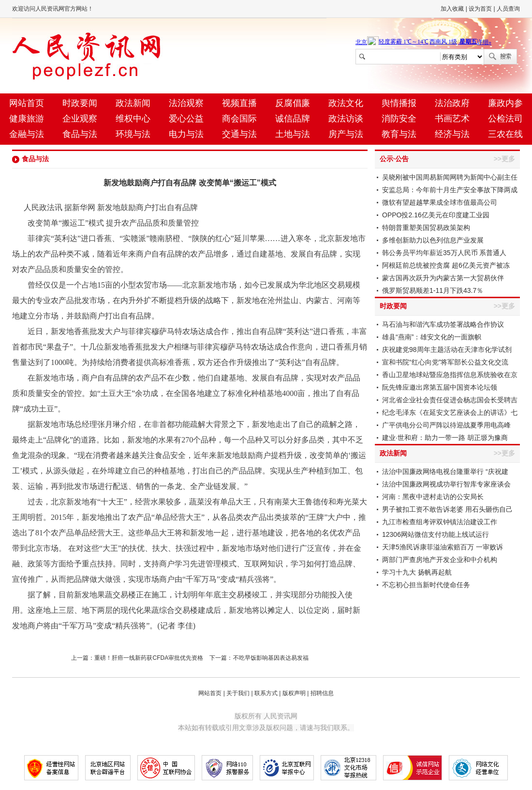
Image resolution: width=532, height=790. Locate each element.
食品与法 (80, 134)
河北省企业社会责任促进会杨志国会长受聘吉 (450, 400)
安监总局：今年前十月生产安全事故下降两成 (450, 190)
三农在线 (505, 134)
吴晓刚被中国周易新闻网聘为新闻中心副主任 (450, 177)
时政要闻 (80, 103)
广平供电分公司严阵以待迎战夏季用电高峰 (446, 425)
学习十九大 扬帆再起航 (417, 572)
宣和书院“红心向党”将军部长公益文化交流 (445, 362)
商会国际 (239, 119)
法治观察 (186, 103)
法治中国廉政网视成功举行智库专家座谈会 (446, 484)
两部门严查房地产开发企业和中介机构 (440, 560)
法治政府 (452, 103)
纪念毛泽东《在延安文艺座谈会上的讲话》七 (450, 412)
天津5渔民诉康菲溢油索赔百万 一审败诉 (443, 547)
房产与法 (346, 134)
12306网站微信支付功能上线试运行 (436, 534)
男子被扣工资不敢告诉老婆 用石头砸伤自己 (447, 509)
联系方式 (266, 693)
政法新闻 (133, 103)
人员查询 (508, 9)
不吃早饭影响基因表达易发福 (271, 658)
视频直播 (239, 103)
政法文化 (346, 103)
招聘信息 (322, 693)
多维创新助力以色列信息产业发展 (433, 240)
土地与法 (293, 134)
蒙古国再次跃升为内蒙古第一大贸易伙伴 (443, 278)
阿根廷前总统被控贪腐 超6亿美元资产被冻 (446, 265)
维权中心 (133, 119)
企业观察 (80, 119)
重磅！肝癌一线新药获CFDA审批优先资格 (149, 658)
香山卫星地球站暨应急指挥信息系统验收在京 (450, 375)
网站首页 (27, 103)
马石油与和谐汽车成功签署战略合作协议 (443, 324)
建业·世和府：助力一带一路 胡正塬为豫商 (445, 438)
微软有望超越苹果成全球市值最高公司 (440, 202)
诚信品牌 (293, 119)
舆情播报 (399, 103)
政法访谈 (346, 119)
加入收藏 (452, 9)
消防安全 (399, 119)
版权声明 (294, 693)
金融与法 (27, 134)
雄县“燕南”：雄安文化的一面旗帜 (432, 337)
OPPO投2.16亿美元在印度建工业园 (436, 215)
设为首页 (480, 9)
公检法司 (505, 119)
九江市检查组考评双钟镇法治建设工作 (440, 522)
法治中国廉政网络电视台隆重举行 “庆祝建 (445, 471)
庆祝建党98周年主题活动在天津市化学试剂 (447, 349)
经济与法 (452, 134)
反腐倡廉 (293, 103)
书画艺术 (452, 119)
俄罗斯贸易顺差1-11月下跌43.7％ (433, 290)
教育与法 (399, 134)
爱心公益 (186, 119)
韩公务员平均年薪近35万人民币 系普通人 (444, 253)
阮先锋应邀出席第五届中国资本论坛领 (440, 387)
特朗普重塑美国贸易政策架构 (426, 228)
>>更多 (504, 159)
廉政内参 (505, 103)
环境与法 (133, 134)
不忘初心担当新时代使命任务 (426, 585)
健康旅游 (27, 119)
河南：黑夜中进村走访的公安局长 (433, 497)
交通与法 (239, 134)
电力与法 (186, 134)
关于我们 (238, 693)
